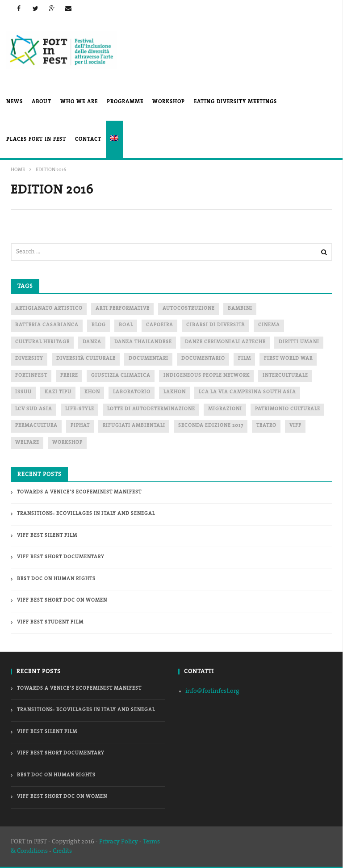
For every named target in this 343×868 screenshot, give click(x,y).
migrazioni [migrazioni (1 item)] (225, 409)
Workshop (169, 102)
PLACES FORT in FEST (36, 139)
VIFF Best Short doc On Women (62, 600)
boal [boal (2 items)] (126, 325)
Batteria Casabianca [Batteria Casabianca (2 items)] (47, 325)
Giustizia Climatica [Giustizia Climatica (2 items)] (121, 376)
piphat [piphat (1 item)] (80, 426)
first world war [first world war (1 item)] (288, 359)
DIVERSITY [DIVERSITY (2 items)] (29, 359)
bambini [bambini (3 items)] (240, 309)
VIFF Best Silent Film (47, 536)
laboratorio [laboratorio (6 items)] (132, 392)
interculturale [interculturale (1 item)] (285, 376)
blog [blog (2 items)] (99, 325)
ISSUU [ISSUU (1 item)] (23, 392)
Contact (88, 139)
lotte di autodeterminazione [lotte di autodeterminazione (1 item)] (151, 409)
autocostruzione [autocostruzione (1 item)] (189, 309)
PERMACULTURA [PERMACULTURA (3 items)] (36, 426)
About (42, 102)
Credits (62, 851)
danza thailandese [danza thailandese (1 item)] (143, 342)
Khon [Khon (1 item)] (92, 392)
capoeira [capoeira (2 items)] (160, 325)
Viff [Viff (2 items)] (295, 426)
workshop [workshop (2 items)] (67, 443)
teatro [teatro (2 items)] (266, 426)
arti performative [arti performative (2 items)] (123, 309)
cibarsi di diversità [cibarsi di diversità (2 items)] (216, 325)
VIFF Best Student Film (50, 622)
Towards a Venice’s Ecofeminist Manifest (79, 492)
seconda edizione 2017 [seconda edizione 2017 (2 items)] (211, 426)
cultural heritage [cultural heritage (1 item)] (42, 342)
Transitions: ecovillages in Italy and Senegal (86, 514)
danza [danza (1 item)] (92, 342)
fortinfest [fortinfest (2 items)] (31, 376)
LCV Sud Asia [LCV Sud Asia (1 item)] (34, 409)
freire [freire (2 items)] (69, 376)
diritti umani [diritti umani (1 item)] (299, 342)
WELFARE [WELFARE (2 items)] (27, 443)
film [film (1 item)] (245, 359)
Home (18, 170)
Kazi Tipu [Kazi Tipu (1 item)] (58, 392)
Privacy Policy (119, 842)
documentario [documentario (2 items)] (203, 359)
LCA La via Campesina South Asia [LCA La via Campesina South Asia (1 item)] (247, 392)
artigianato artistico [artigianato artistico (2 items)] (49, 309)
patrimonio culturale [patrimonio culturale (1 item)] (288, 409)
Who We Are (79, 102)
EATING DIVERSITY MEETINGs (235, 102)
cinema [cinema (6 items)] (269, 325)
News (15, 102)
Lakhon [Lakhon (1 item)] (175, 392)
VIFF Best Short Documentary (61, 557)
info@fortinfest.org (212, 691)
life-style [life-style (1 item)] (80, 409)
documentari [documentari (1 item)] (148, 359)
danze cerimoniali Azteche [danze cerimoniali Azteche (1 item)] (225, 342)
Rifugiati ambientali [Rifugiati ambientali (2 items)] (134, 426)
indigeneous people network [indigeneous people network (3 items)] (207, 376)
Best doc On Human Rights (56, 579)
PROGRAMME (125, 102)
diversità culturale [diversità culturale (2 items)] (86, 359)
